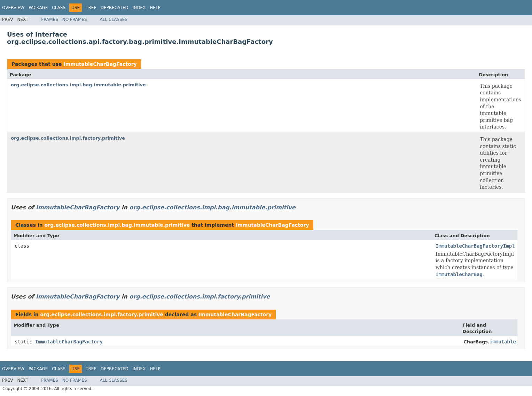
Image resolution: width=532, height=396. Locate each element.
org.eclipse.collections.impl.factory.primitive (68, 138)
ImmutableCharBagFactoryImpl (475, 246)
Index (139, 8)
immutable (503, 342)
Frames (50, 20)
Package (38, 8)
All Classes (114, 20)
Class (59, 8)
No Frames (75, 20)
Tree (91, 8)
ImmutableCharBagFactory (100, 64)
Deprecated (115, 8)
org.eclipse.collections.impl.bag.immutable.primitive (78, 85)
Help (155, 8)
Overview (13, 8)
